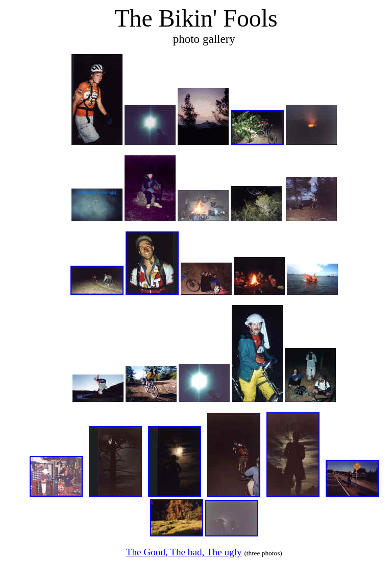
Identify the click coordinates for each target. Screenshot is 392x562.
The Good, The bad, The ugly (184, 552)
